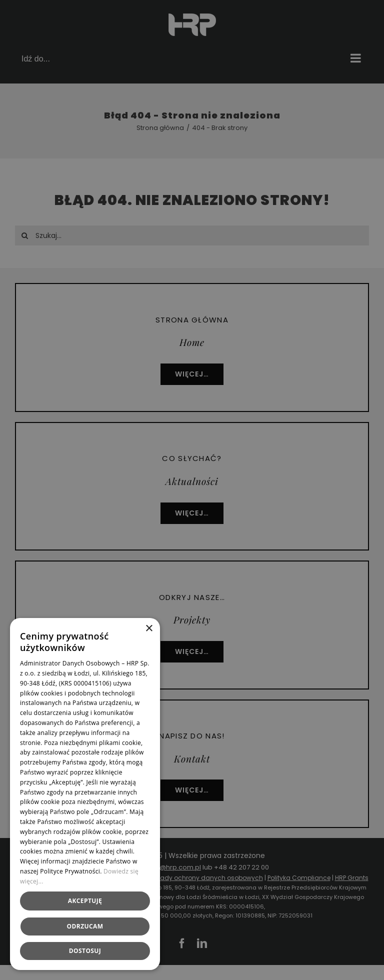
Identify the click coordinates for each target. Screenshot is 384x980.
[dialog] (192, 490)
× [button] (149, 629)
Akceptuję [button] (85, 901)
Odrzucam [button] (85, 926)
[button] (85, 951)
